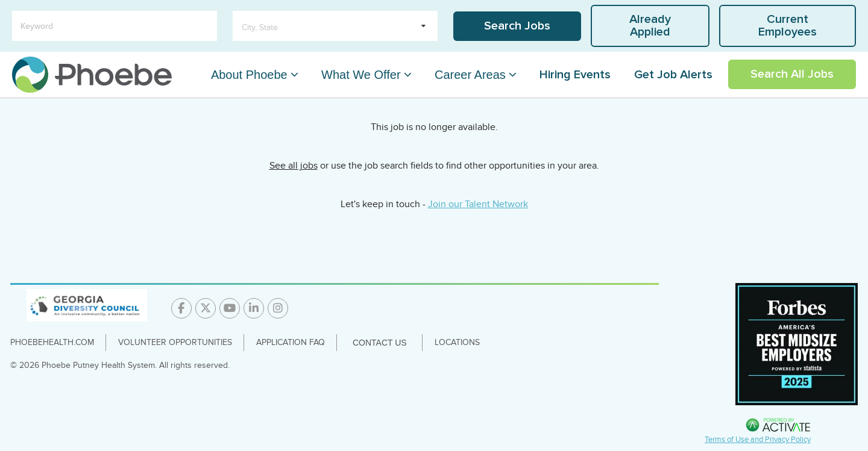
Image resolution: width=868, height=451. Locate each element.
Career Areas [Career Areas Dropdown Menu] (470, 75)
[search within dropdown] (335, 26)
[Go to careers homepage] (92, 75)
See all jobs (294, 166)
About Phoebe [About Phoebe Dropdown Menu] (249, 75)
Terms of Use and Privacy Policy (758, 440)
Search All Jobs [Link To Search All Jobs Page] (792, 74)
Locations (457, 342)
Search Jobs (517, 26)
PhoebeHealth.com (52, 342)
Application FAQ (291, 342)
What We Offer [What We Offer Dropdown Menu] (361, 75)
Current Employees (788, 26)
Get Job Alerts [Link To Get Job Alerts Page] (673, 75)
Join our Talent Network (478, 204)
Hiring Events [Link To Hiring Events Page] (575, 75)
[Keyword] (115, 26)
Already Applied (650, 26)
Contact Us (380, 343)
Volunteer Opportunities (175, 342)
